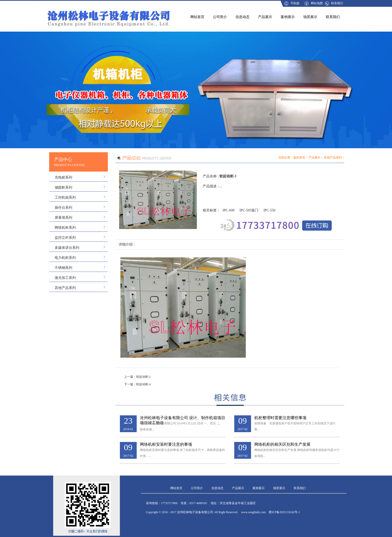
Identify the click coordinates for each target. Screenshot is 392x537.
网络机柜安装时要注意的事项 (166, 444)
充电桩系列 (63, 177)
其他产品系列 (65, 288)
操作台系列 (63, 208)
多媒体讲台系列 (67, 248)
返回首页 (299, 158)
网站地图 (317, 3)
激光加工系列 (65, 278)
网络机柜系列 (65, 228)
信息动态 (243, 17)
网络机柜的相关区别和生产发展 (282, 444)
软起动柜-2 (143, 377)
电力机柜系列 (65, 258)
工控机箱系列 (65, 198)
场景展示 (310, 17)
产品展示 (265, 17)
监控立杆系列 (65, 238)
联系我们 (337, 3)
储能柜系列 (63, 187)
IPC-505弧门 (249, 210)
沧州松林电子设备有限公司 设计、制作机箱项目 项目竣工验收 (183, 418)
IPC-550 (269, 210)
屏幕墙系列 (63, 218)
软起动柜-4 (143, 384)
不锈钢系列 (63, 268)
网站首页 (197, 17)
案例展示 (288, 17)
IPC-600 (229, 210)
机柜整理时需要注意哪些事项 (280, 418)
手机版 (295, 3)
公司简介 (220, 17)
